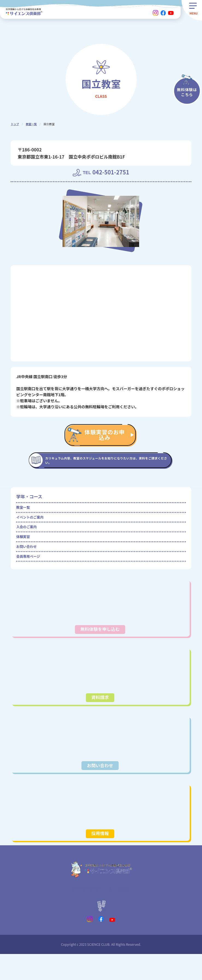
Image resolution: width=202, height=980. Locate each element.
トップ (15, 124)
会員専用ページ (31, 575)
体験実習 (25, 551)
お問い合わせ (29, 563)
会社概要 (128, 913)
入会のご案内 (29, 538)
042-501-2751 (114, 173)
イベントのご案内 (34, 526)
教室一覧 (31, 124)
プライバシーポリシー (85, 913)
